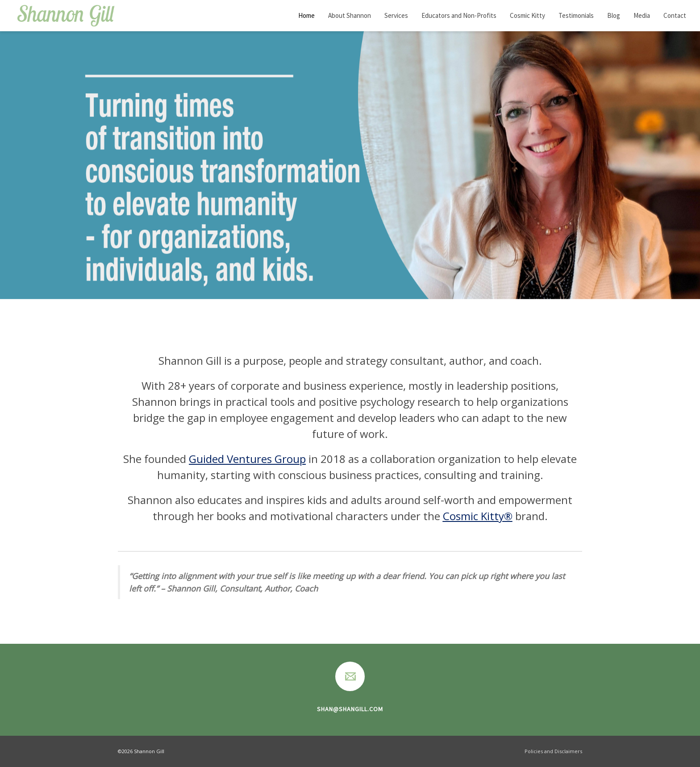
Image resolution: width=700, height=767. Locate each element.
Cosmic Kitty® (478, 516)
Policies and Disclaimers (553, 751)
